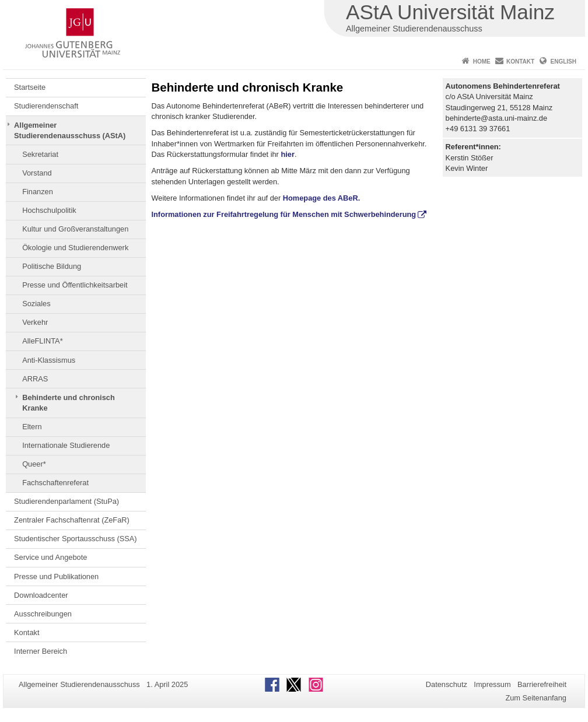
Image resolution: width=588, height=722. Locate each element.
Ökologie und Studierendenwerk (75, 248)
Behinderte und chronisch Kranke (69, 403)
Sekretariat (40, 154)
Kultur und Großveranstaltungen (75, 229)
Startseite (30, 87)
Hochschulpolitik (49, 210)
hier (287, 154)
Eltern (32, 427)
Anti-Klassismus (49, 360)
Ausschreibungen (43, 614)
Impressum (492, 684)
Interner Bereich (41, 651)
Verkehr (35, 322)
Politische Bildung (52, 266)
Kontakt (520, 62)
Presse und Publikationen (56, 576)
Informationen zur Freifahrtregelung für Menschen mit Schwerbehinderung (284, 214)
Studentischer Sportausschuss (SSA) (76, 539)
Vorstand (37, 173)
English (563, 62)
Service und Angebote (50, 557)
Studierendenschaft (46, 106)
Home (482, 62)
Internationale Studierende (66, 445)
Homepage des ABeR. (322, 198)
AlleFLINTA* (42, 341)
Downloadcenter (41, 595)
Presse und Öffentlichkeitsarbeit (75, 285)
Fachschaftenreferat (55, 483)
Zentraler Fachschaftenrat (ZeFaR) (72, 520)
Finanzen (38, 192)
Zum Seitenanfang (536, 698)
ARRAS (35, 379)
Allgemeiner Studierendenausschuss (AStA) (70, 130)
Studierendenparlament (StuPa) (66, 501)
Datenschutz (447, 684)
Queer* (34, 464)
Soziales (36, 304)
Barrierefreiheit (542, 684)
